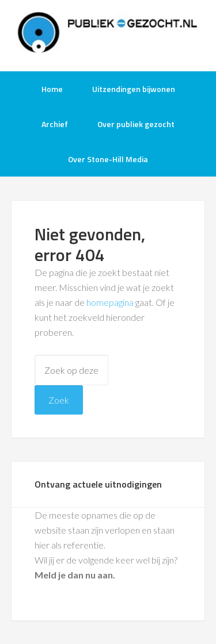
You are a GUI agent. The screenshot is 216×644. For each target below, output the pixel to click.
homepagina (110, 302)
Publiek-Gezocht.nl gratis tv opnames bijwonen (108, 34)
